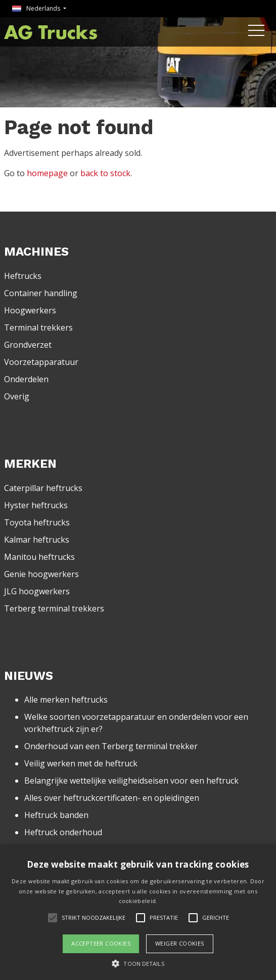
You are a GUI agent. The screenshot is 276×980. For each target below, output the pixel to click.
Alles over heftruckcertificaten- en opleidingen (112, 798)
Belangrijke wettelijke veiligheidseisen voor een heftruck (131, 781)
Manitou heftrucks (39, 557)
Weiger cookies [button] (180, 943)
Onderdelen (26, 379)
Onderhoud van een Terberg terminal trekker (111, 746)
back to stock (105, 173)
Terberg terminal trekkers (54, 608)
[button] (138, 963)
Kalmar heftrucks (37, 540)
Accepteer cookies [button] (101, 943)
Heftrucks (23, 276)
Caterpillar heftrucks (43, 488)
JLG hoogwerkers (37, 591)
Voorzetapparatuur (41, 362)
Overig (17, 396)
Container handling (41, 293)
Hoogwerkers (30, 310)
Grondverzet (28, 345)
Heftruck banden (56, 815)
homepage (47, 173)
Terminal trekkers (38, 328)
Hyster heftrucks (36, 505)
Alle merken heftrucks (66, 700)
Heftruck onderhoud (63, 832)
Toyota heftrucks (37, 522)
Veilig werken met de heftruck (81, 763)
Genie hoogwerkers (41, 574)
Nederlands (37, 8)
